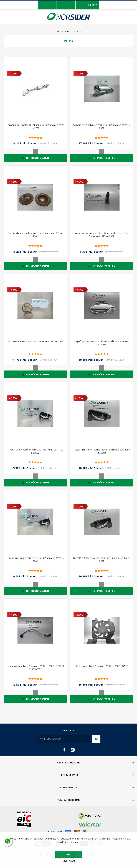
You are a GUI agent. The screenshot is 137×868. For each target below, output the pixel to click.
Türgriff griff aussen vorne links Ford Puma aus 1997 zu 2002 (102, 343)
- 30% (79, 615)
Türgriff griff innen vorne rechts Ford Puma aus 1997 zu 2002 (35, 451)
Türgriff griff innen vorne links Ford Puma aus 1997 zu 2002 (35, 559)
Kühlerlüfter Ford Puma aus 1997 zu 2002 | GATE (102, 666)
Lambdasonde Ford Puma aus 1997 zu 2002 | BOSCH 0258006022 (35, 668)
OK (69, 854)
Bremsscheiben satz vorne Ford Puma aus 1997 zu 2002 (35, 235)
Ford (67, 31)
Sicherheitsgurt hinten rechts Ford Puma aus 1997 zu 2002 (102, 126)
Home (58, 31)
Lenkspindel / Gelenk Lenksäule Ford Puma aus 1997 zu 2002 (35, 126)
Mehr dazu (69, 861)
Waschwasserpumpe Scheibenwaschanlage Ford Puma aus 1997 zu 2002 (102, 235)
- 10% (13, 73)
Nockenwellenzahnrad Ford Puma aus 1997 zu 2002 (35, 341)
